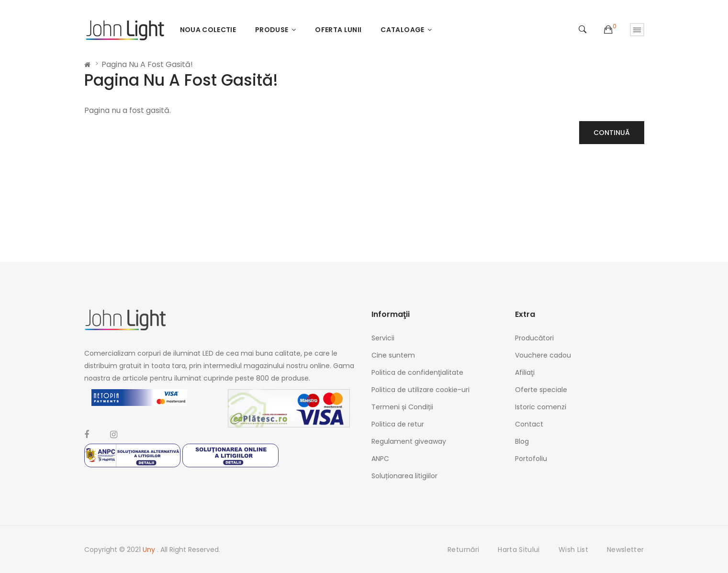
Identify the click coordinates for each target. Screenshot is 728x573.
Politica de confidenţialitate (417, 372)
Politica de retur (398, 424)
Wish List (573, 550)
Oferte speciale (541, 390)
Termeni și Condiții (402, 407)
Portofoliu (531, 459)
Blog (522, 441)
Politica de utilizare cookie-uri (420, 390)
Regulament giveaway (409, 441)
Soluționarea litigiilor (404, 476)
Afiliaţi (525, 372)
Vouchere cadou (543, 355)
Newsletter (626, 550)
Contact (529, 424)
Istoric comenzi (541, 407)
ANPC (380, 459)
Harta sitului (519, 550)
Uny (150, 550)
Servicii (383, 338)
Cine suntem (393, 355)
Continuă (612, 133)
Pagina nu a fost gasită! (147, 64)
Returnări (463, 550)
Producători (534, 338)
